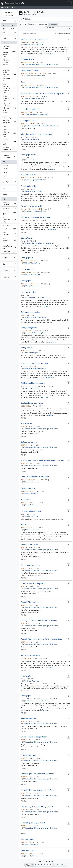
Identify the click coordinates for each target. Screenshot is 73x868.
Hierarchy (33, 24)
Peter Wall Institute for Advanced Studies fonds (9, 51)
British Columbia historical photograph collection (42, 429)
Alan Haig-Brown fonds (9, 149)
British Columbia (9, 204)
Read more (50, 54)
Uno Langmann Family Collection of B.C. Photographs (9, 74)
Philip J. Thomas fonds (33, 263)
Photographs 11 (27, 281)
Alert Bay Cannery (28, 839)
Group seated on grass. (30, 565)
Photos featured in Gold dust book (35, 477)
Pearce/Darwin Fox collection (35, 99)
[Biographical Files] (29, 292)
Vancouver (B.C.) (9, 213)
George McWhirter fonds (9, 98)
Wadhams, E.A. (27, 500)
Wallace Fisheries (28, 488)
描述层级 (6, 270)
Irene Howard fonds (32, 388)
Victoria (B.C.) (9, 226)
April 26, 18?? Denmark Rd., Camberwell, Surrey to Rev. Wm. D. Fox (43, 94)
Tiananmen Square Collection (35, 76)
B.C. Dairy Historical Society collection (38, 701)
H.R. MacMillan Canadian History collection (39, 243)
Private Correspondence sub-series (35, 363)
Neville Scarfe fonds (32, 516)
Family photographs (29, 328)
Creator (6, 182)
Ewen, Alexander (28, 851)
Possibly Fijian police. (29, 602)
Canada (9, 229)
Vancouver (9, 209)
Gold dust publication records (33, 383)
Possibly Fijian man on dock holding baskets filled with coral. (43, 460)
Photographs (26, 676)
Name (5, 188)
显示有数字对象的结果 (63, 33)
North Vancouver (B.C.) (9, 220)
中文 (9, 33)
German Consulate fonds (9, 142)
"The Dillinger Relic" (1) (30, 109)
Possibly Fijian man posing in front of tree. (38, 790)
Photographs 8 (27, 258)
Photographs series (29, 186)
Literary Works (27, 238)
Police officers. (27, 424)
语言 (4, 21)
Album (23, 525)
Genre (5, 264)
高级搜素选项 (26, 19)
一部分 (5, 38)
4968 (58, 865)
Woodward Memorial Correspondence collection (42, 64)
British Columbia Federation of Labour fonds (9, 88)
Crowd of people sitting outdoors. (34, 584)
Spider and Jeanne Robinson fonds (37, 114)
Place (5, 195)
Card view (43, 24)
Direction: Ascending (64, 28)
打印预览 (24, 24)
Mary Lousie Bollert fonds (34, 191)
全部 (4, 42)
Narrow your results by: (9, 14)
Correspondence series (30, 312)
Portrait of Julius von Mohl (31, 206)
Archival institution (7, 156)
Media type (7, 277)
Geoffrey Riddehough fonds (32, 403)
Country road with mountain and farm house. (39, 621)
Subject (6, 257)
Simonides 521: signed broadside (34, 39)
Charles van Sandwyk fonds (34, 44)
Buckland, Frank (27, 59)
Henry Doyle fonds (32, 493)
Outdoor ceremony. (29, 442)
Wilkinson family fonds (33, 353)
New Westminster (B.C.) (9, 240)
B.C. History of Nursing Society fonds (9, 133)
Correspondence (28, 121)
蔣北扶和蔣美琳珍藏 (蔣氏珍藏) (9, 62)
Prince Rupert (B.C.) (9, 247)
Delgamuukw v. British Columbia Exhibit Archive (9, 108)
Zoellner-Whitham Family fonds (36, 333)
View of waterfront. (29, 718)
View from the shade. (29, 545)
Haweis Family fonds (32, 139)
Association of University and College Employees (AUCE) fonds (9, 121)
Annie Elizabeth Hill (29, 175)
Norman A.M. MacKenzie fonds (36, 317)
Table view (53, 24)
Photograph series (28, 155)
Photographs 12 (27, 269)
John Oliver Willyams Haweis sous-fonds (37, 134)
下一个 (64, 865)
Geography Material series (31, 511)
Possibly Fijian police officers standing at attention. (41, 639)
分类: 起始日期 (50, 28)
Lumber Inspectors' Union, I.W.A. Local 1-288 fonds (42, 126)
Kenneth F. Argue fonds (30, 655)
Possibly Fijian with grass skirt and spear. (37, 774)
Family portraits (27, 348)
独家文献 (9, 26)
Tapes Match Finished (30, 71)
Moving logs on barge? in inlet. (33, 823)
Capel (23, 82)
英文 (9, 29)
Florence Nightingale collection (36, 180)
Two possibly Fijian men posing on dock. (37, 806)
